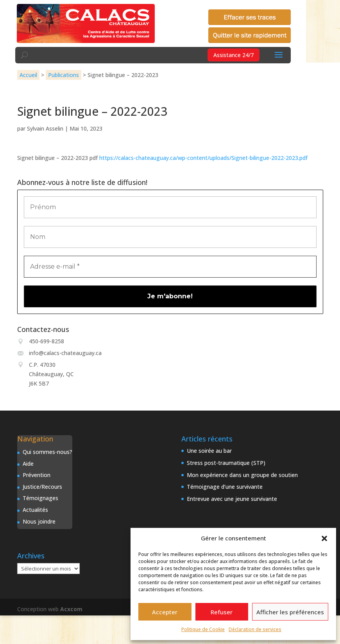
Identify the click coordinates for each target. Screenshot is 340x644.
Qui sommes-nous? (47, 452)
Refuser (222, 612)
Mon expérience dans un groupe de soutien (242, 475)
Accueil (28, 75)
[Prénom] (170, 207)
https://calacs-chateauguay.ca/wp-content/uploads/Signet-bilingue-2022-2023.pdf (203, 158)
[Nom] (170, 237)
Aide (28, 464)
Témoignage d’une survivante (225, 487)
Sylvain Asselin (45, 128)
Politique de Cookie (203, 629)
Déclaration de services (255, 629)
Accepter (165, 612)
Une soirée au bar (209, 451)
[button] (324, 538)
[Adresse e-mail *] (170, 267)
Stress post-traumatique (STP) (226, 463)
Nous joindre (39, 521)
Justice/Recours (42, 487)
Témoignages (40, 498)
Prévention (37, 475)
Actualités (35, 510)
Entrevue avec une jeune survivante (232, 499)
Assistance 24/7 (234, 55)
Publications (64, 75)
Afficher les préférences (290, 612)
